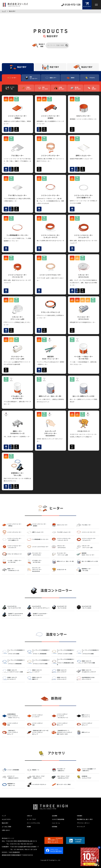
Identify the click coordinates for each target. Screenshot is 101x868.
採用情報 (55, 827)
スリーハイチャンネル (33, 823)
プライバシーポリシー (83, 823)
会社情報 (55, 816)
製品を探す (5, 823)
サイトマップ (81, 827)
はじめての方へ (6, 819)
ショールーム (56, 823)
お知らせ (29, 816)
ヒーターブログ (31, 819)
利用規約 (80, 816)
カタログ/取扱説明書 (58, 819)
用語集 (29, 827)
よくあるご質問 (6, 827)
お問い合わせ (6, 830)
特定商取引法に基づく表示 (85, 819)
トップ (4, 11)
